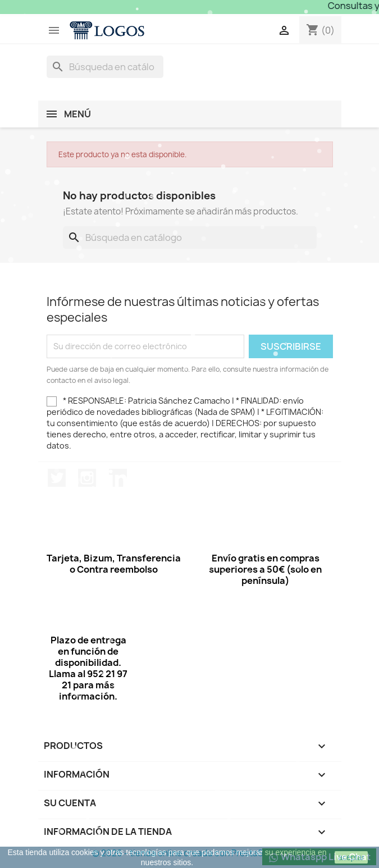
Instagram (87, 478)
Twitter (57, 478)
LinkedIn (118, 478)
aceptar (351, 857)
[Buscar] (105, 67)
